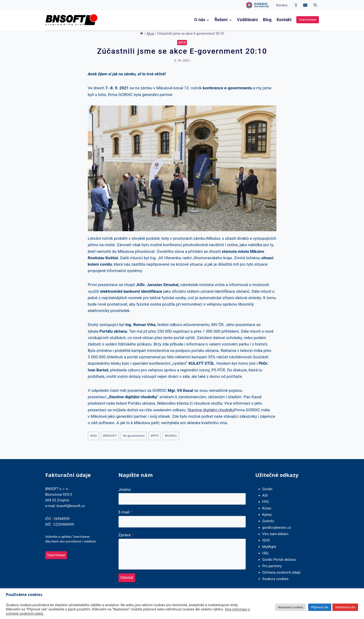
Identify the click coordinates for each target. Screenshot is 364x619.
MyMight (269, 547)
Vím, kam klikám (275, 534)
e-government (134, 436)
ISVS (266, 540)
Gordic (268, 489)
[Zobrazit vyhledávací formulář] (315, 5)
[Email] (305, 5)
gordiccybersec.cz (277, 528)
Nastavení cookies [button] (290, 607)
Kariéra (282, 5)
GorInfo (268, 521)
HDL (266, 553)
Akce (182, 43)
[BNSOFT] (71, 20)
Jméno (125, 489)
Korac (267, 508)
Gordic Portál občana (279, 560)
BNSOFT (110, 436)
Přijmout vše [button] (320, 607)
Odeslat (127, 578)
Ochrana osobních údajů (281, 572)
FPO (155, 436)
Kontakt (284, 20)
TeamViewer (308, 19)
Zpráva (126, 535)
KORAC (171, 436)
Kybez (267, 515)
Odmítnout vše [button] (345, 607)
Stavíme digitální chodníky (211, 410)
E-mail (125, 512)
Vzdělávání (247, 20)
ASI (93, 436)
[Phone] (296, 5)
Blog (267, 20)
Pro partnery (272, 566)
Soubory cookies (276, 579)
